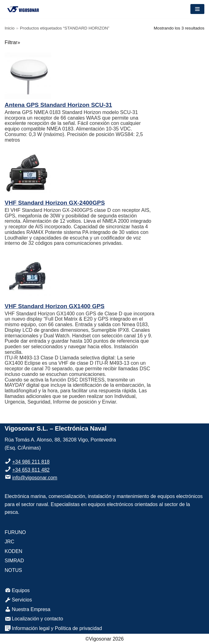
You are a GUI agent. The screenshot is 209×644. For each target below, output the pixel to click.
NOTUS (13, 570)
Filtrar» (12, 42)
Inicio (10, 28)
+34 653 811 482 (31, 470)
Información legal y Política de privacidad (53, 628)
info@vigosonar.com (35, 478)
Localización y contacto (34, 619)
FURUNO (15, 532)
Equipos (17, 590)
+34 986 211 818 (31, 462)
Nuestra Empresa (28, 609)
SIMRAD (14, 561)
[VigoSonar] (23, 9)
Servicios (18, 600)
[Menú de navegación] (197, 9)
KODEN (13, 551)
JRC (9, 542)
